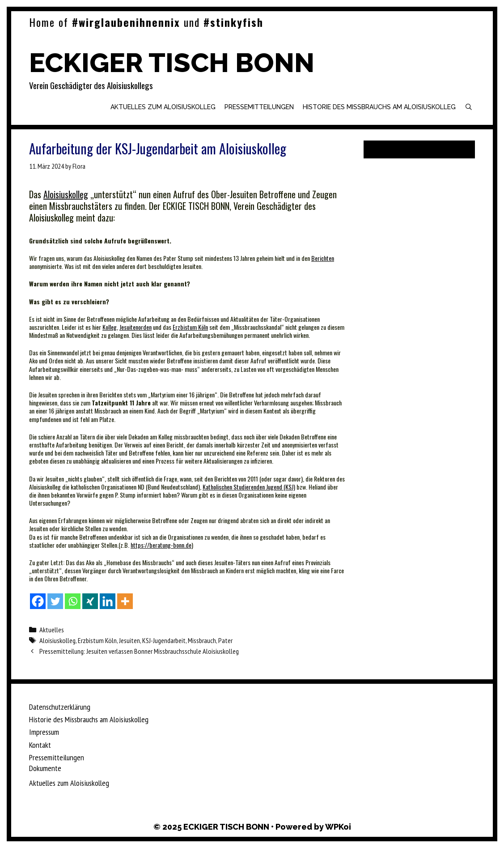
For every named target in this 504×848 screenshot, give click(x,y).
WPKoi (338, 827)
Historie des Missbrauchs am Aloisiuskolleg (379, 107)
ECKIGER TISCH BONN (172, 63)
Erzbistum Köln (190, 327)
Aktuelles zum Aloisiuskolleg (163, 107)
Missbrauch (202, 640)
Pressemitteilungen (259, 107)
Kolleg (110, 327)
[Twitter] (55, 601)
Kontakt (40, 745)
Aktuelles (52, 630)
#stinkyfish (233, 22)
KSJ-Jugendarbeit (164, 640)
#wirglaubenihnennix (126, 22)
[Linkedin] (108, 601)
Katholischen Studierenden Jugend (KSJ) (249, 487)
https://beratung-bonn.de (161, 545)
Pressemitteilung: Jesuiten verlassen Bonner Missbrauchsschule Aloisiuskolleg (139, 651)
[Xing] (90, 601)
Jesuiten (129, 640)
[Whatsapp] (73, 601)
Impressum (44, 732)
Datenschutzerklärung (60, 707)
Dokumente (45, 768)
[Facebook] (38, 601)
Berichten (323, 258)
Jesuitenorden (136, 327)
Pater (225, 640)
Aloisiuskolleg (66, 194)
